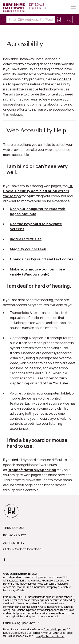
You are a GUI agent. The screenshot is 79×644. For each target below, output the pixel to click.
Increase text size (26, 239)
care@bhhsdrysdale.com (50, 636)
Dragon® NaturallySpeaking (32, 470)
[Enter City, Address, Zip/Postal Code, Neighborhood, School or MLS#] (31, 20)
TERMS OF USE (14, 528)
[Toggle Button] (73, 7)
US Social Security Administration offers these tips (38, 191)
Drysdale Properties (55, 629)
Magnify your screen (28, 249)
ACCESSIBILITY (14, 543)
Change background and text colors (42, 259)
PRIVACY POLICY (15, 535)
